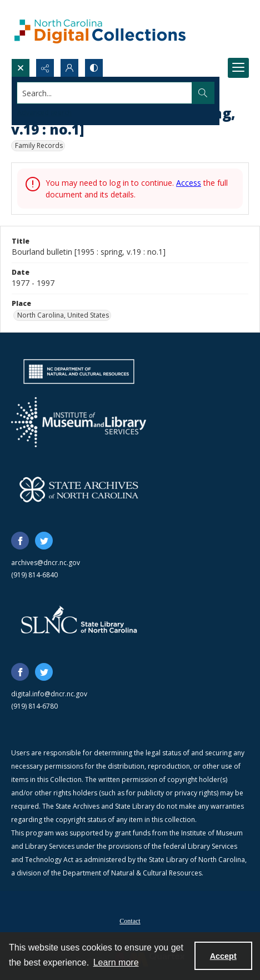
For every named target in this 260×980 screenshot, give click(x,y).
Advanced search (44, 113)
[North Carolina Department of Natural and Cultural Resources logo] (79, 372)
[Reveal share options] (45, 68)
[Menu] (238, 68)
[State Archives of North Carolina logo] (79, 489)
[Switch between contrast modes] (94, 68)
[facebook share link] (20, 541)
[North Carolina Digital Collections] (100, 29)
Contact (130, 921)
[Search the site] (105, 93)
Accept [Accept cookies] (223, 956)
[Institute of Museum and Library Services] (79, 422)
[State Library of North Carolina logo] (79, 621)
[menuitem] (130, 920)
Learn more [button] (116, 962)
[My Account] (69, 68)
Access (189, 183)
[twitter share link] (44, 541)
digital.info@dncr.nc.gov (49, 694)
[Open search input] (21, 68)
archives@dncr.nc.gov (46, 563)
